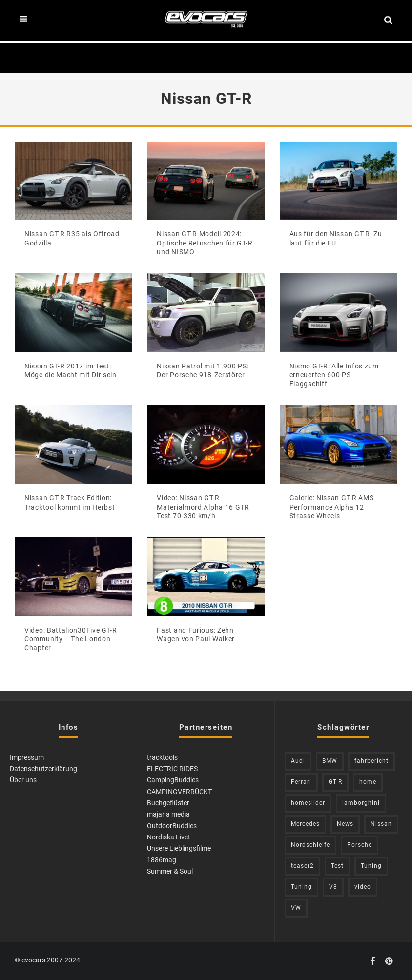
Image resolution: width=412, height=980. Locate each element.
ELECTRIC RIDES (172, 769)
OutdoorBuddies (172, 826)
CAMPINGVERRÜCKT (179, 792)
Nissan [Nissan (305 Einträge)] (381, 824)
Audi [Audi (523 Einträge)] (298, 761)
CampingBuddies (173, 780)
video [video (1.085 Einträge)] (363, 887)
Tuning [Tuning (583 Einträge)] (371, 866)
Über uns (23, 780)
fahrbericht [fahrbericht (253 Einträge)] (371, 761)
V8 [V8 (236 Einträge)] (333, 887)
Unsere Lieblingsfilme (179, 848)
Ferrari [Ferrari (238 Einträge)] (301, 782)
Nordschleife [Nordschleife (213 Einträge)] (310, 845)
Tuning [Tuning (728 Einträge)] (301, 887)
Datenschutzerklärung (43, 769)
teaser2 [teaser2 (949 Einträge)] (302, 866)
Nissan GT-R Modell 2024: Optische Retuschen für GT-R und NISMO (205, 243)
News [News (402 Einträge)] (345, 824)
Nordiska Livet (169, 837)
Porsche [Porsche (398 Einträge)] (360, 845)
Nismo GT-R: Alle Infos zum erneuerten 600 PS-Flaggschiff (334, 375)
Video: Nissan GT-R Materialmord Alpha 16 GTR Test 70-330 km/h (203, 507)
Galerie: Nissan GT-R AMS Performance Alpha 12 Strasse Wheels (332, 507)
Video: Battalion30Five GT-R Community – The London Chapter (71, 639)
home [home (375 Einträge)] (368, 782)
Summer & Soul (170, 871)
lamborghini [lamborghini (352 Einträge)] (361, 803)
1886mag (162, 860)
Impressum (27, 757)
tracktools (162, 757)
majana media (168, 814)
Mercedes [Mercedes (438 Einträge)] (305, 824)
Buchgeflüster (168, 803)
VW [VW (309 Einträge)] (296, 908)
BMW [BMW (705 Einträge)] (330, 761)
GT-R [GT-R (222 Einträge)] (335, 782)
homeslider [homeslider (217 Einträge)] (308, 803)
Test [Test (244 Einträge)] (337, 866)
